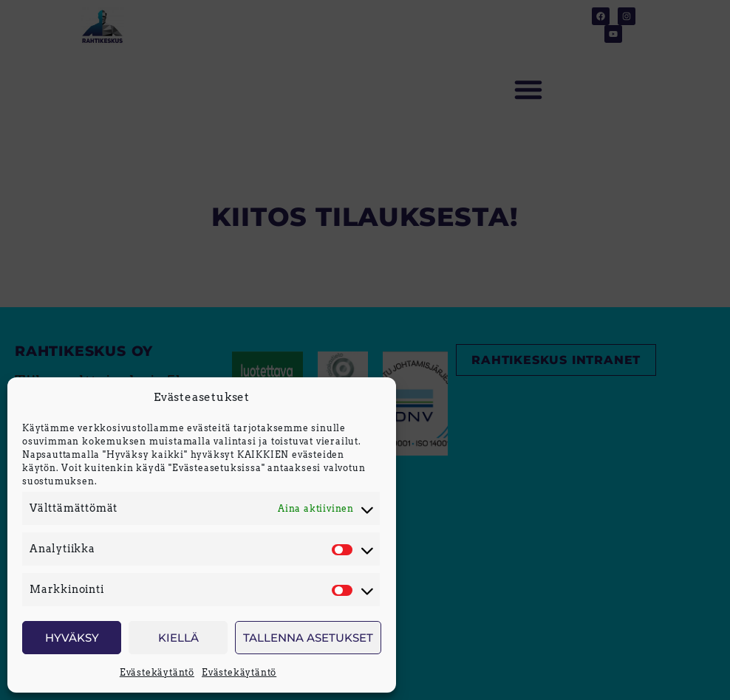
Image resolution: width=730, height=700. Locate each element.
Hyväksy (72, 638)
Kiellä (178, 638)
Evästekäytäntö (157, 672)
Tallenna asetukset (308, 638)
